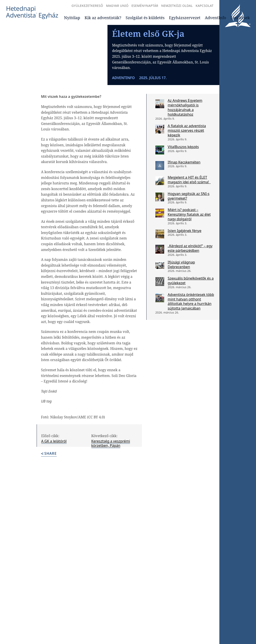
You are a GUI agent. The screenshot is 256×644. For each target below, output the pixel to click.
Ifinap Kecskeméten (184, 194)
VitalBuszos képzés (183, 178)
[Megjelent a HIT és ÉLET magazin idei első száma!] (160, 212)
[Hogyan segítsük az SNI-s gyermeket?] (160, 229)
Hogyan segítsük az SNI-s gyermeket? (189, 228)
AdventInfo (216, 18)
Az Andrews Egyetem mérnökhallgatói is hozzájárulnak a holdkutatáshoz (185, 139)
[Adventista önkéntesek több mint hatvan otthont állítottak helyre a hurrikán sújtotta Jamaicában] (160, 330)
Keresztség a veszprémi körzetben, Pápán (111, 475)
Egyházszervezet (185, 18)
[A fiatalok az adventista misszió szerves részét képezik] (160, 161)
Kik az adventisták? (103, 18)
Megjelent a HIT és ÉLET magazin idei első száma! (189, 211)
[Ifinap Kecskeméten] (160, 197)
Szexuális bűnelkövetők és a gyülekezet (191, 312)
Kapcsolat (204, 6)
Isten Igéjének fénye (185, 262)
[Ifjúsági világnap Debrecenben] (160, 297)
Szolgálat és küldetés (145, 18)
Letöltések (240, 18)
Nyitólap (72, 18)
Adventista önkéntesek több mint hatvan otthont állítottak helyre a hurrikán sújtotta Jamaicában (191, 333)
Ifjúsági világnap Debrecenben (181, 296)
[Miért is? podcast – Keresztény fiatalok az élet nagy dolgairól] (160, 245)
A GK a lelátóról (54, 473)
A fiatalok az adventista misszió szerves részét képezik (187, 162)
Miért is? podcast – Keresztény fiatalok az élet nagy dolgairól (189, 246)
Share (49, 485)
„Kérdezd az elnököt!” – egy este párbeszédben (190, 280)
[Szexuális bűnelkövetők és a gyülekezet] (160, 313)
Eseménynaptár (145, 6)
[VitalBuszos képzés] (160, 182)
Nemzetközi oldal (177, 6)
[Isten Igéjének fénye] (160, 265)
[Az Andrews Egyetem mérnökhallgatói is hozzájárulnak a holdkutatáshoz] (160, 135)
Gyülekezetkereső (87, 6)
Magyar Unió (117, 6)
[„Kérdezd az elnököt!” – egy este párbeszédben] (160, 281)
